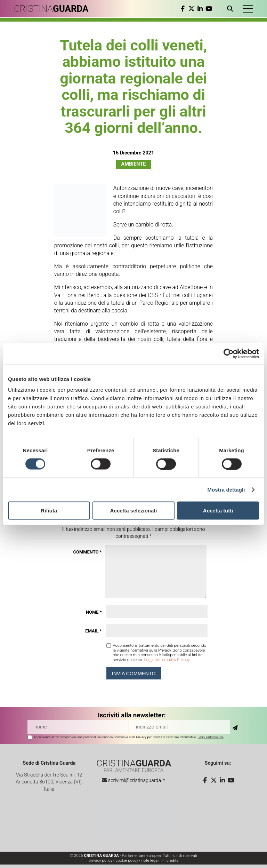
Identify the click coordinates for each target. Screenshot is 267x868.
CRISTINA (51, 9)
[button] (248, 9)
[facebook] (183, 9)
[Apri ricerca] (231, 9)
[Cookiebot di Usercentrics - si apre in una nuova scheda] (229, 353)
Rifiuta (49, 511)
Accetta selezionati (133, 511)
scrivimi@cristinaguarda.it (137, 781)
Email (93, 631)
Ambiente (134, 164)
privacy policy (100, 860)
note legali (151, 860)
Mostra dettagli (226, 489)
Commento (87, 552)
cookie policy (127, 860)
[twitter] (191, 9)
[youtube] (209, 9)
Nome (94, 612)
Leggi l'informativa (211, 737)
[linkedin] (200, 9)
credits (172, 860)
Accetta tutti (218, 511)
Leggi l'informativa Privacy (167, 660)
